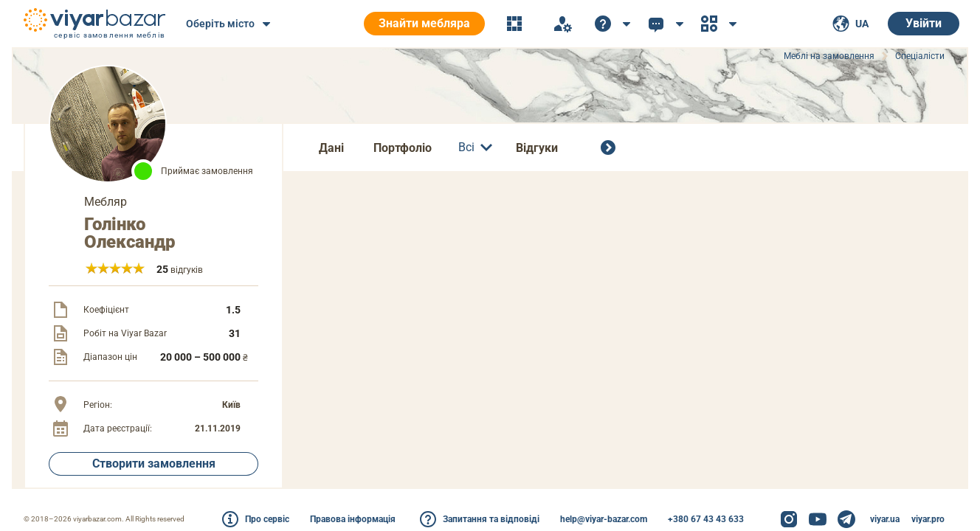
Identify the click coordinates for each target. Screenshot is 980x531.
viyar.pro (928, 519)
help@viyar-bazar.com (604, 519)
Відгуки (537, 148)
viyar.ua (885, 519)
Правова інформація (353, 519)
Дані (331, 148)
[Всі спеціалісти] (611, 147)
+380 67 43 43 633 (706, 519)
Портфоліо (403, 148)
